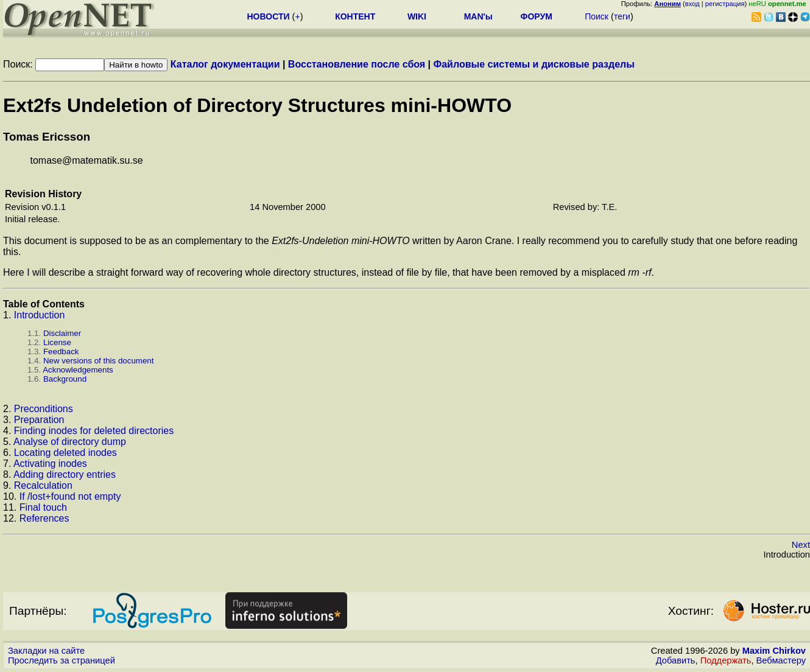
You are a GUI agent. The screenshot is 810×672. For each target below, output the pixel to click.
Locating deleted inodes (65, 453)
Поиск (597, 16)
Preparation (39, 420)
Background (65, 379)
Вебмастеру (781, 660)
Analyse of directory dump (70, 442)
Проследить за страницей (62, 660)
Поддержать (726, 660)
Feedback (61, 352)
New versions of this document (99, 361)
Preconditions (44, 409)
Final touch (43, 507)
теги (622, 16)
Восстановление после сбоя (357, 64)
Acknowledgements (78, 370)
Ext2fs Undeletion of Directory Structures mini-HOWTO (257, 105)
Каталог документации (225, 64)
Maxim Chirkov (774, 651)
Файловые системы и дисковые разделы (534, 64)
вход (692, 4)
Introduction (40, 315)
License (57, 342)
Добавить (676, 660)
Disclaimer (62, 333)
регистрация (725, 4)
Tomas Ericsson (47, 137)
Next (801, 545)
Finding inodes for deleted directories (94, 431)
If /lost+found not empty (70, 496)
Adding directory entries (65, 474)
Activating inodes (50, 464)
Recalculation (43, 485)
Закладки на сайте (46, 651)
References (44, 518)
